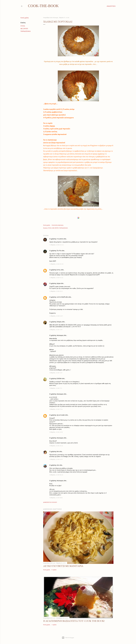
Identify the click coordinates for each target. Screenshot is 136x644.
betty (59, 270)
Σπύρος (59, 322)
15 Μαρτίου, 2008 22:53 (56, 432)
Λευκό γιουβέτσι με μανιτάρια (63, 566)
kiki (58, 452)
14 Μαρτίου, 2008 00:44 (57, 245)
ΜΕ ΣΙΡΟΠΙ (24, 29)
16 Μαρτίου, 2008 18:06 (56, 475)
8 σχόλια (54, 570)
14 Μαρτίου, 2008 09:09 (56, 264)
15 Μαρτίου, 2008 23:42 (56, 446)
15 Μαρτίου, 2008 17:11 (56, 388)
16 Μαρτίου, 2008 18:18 (56, 498)
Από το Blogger (68, 638)
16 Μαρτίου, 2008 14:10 (56, 459)
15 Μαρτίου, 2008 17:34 (56, 409)
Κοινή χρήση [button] (25, 18)
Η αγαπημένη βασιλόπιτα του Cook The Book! (74, 621)
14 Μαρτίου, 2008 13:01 (56, 291)
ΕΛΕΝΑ (59, 379)
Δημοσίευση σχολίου (50, 502)
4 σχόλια (54, 625)
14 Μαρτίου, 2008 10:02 (56, 278)
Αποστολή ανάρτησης (57, 225)
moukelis (60, 239)
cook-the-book (43, 6)
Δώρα (58, 283)
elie (58, 465)
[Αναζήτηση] (111, 6)
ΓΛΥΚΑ (23, 26)
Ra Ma (59, 251)
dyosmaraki (61, 415)
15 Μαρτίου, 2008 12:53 (56, 330)
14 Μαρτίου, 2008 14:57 (56, 316)
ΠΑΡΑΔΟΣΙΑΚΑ (26, 31)
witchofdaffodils (62, 297)
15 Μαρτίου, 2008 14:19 (56, 373)
